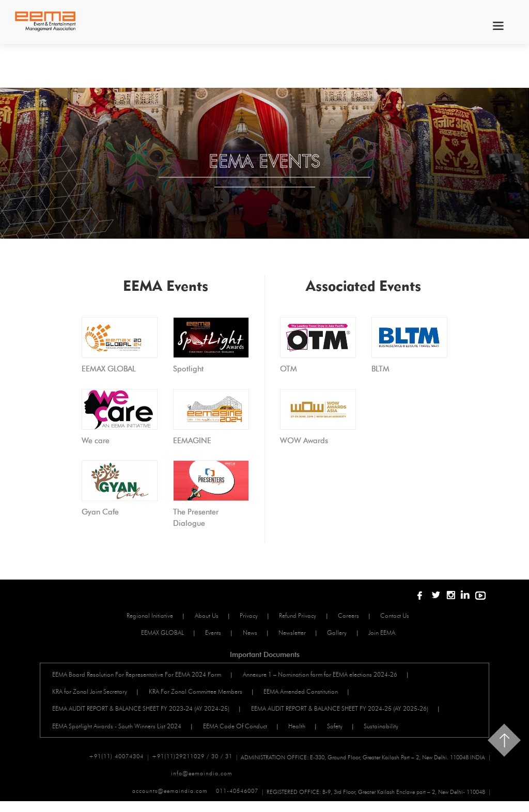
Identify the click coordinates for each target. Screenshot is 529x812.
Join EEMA (396, 635)
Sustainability (402, 733)
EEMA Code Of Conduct (243, 733)
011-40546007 (237, 803)
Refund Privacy (303, 616)
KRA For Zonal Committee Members (203, 696)
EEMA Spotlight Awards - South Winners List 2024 (120, 733)
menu (497, 26)
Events (209, 635)
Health (309, 733)
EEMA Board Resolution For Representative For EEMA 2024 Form (140, 677)
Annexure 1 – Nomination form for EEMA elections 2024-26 (328, 677)
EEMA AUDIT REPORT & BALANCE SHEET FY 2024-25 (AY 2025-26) (347, 715)
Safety (351, 733)
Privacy (250, 616)
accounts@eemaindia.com (170, 803)
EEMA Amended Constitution (313, 696)
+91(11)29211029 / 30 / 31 (192, 766)
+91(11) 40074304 (116, 766)
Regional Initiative (142, 616)
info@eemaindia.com (454, 784)
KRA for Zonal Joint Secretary (93, 696)
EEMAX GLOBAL (154, 635)
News (251, 635)
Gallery (347, 635)
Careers (358, 616)
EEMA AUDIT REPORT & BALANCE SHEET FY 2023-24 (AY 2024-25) (144, 715)
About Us (203, 616)
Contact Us (409, 616)
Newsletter (297, 635)
